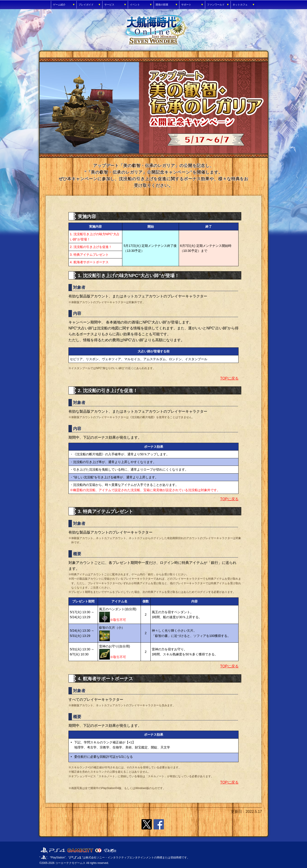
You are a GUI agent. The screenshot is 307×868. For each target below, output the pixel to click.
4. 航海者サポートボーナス (89, 262)
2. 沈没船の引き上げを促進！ (91, 247)
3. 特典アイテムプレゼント (89, 255)
